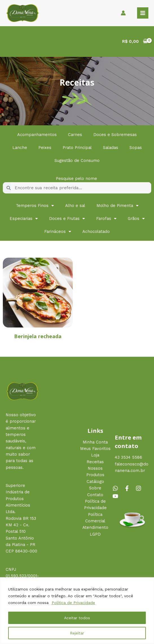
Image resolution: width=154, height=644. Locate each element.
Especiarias (24, 219)
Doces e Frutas (67, 219)
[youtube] (116, 496)
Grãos (136, 219)
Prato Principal (77, 148)
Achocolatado (96, 231)
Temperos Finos (35, 206)
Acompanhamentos (37, 135)
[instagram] (141, 488)
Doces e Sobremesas (115, 135)
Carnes (75, 135)
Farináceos (58, 232)
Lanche (20, 148)
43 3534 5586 (128, 457)
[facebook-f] (129, 488)
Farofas (106, 219)
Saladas (111, 148)
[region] (77, 611)
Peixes (45, 148)
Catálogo (95, 482)
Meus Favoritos (95, 449)
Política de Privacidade (73, 603)
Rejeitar (77, 633)
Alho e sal (75, 206)
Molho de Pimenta (117, 206)
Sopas (136, 148)
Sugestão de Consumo (77, 161)
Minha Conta (95, 442)
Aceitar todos (77, 618)
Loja (95, 455)
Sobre (95, 488)
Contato (95, 495)
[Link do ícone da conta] (123, 13)
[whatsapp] (118, 488)
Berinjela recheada (38, 336)
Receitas (95, 462)
